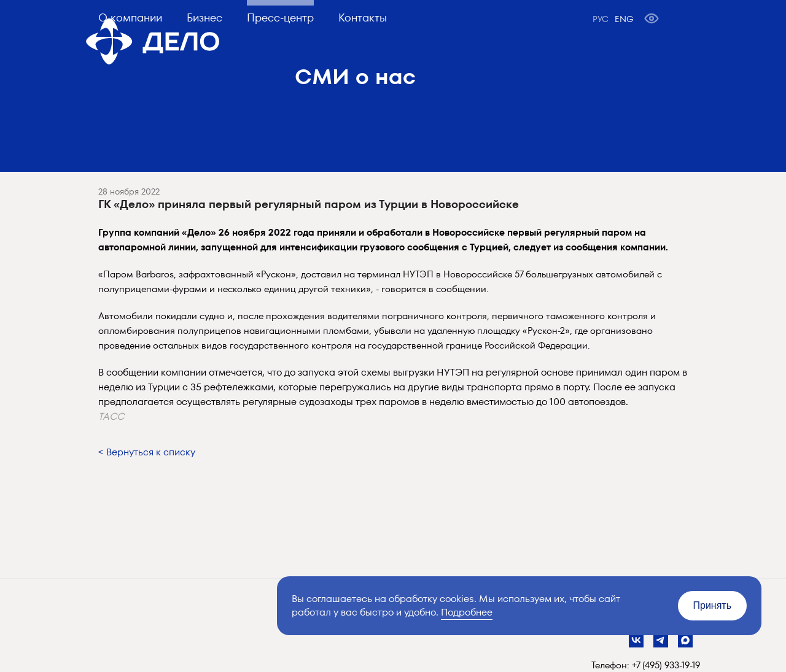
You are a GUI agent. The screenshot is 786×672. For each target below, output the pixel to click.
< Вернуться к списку (147, 452)
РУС (601, 19)
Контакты (363, 17)
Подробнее (467, 612)
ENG (624, 19)
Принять (713, 605)
